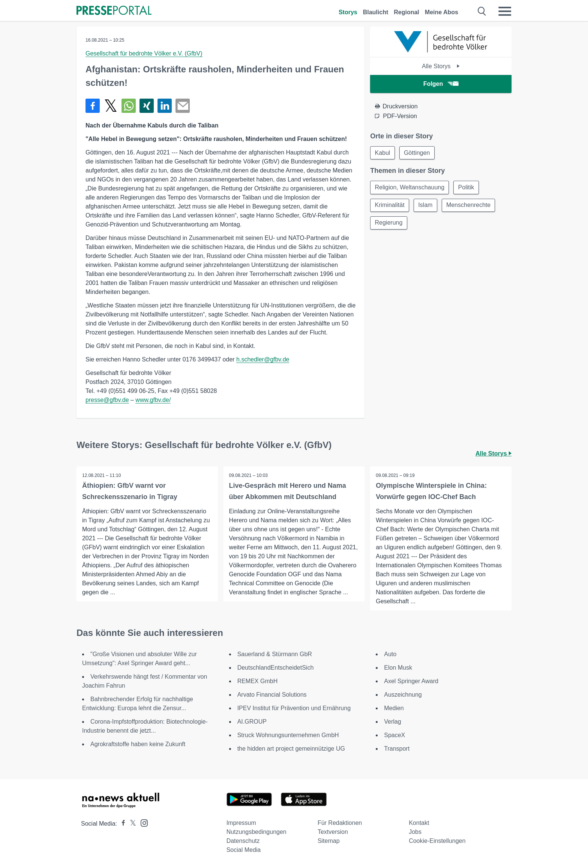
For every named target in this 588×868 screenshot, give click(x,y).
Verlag (392, 722)
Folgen (441, 84)
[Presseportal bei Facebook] (121, 824)
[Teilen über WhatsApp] (129, 106)
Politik (467, 188)
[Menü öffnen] (505, 11)
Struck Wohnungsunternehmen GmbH (288, 735)
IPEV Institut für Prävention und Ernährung (294, 708)
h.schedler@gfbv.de (263, 359)
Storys (348, 12)
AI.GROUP (252, 722)
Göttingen (418, 153)
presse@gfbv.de (107, 400)
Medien (394, 708)
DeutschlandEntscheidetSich (276, 668)
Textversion (333, 832)
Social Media (244, 850)
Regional (406, 12)
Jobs (415, 832)
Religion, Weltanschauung (410, 188)
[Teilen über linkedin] (165, 106)
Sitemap (329, 841)
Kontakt (419, 823)
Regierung (389, 224)
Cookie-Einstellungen (437, 841)
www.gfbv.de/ (153, 400)
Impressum (241, 823)
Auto (390, 654)
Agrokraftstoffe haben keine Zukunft (138, 744)
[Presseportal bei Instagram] (142, 822)
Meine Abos (442, 12)
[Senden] (183, 106)
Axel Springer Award (411, 681)
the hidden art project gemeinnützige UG (291, 749)
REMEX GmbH (258, 681)
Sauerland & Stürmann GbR (275, 654)
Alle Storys (441, 66)
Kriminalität (390, 206)
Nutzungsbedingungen (256, 832)
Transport (397, 749)
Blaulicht (376, 12)
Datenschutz (243, 841)
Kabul (383, 153)
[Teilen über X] (111, 106)
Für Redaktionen (340, 823)
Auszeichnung (403, 695)
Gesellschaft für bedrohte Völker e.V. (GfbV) (144, 53)
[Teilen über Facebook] (93, 106)
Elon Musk (398, 668)
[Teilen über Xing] (147, 106)
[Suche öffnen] (482, 11)
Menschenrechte (470, 206)
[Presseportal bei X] (131, 824)
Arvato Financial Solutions (272, 695)
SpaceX (394, 735)
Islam (426, 206)
